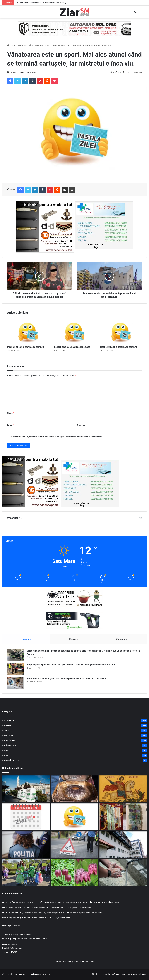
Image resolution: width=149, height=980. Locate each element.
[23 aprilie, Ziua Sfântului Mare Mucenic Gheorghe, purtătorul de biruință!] (123, 789)
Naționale (9, 735)
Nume (11, 413)
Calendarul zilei (11, 760)
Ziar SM (13, 72)
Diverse (8, 725)
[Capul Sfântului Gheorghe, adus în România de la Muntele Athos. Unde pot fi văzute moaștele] (74, 789)
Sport (7, 750)
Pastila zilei (22, 45)
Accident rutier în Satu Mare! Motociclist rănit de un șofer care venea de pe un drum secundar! (50, 907)
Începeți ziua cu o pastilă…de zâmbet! (25, 347)
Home (11, 45)
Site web (81, 425)
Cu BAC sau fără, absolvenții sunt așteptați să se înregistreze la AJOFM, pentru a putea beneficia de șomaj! (56, 913)
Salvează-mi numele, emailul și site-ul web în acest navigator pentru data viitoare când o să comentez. (56, 437)
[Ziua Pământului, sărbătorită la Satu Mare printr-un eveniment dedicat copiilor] (26, 873)
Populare (26, 639)
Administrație (11, 745)
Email (10, 425)
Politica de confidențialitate (113, 974)
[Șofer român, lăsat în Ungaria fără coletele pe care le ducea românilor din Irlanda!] (16, 683)
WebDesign (35, 974)
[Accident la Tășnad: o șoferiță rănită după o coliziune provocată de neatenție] (74, 845)
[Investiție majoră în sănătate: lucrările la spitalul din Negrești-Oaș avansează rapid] (123, 845)
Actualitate (9, 720)
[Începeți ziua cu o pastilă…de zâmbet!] (28, 332)
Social (7, 730)
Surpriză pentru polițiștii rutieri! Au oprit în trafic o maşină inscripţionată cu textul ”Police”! (71, 665)
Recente (73, 639)
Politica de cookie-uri (137, 974)
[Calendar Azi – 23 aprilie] (26, 817)
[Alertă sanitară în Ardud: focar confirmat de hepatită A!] (123, 873)
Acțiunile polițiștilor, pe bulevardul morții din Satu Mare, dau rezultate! (39, 918)
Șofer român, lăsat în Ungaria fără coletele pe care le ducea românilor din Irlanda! (66, 679)
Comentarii (122, 639)
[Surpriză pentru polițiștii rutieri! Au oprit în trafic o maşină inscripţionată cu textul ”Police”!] (16, 669)
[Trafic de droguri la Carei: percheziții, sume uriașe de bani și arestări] (123, 817)
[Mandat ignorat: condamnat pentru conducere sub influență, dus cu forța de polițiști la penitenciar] (26, 845)
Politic (7, 755)
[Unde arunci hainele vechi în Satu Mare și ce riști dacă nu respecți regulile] (26, 789)
